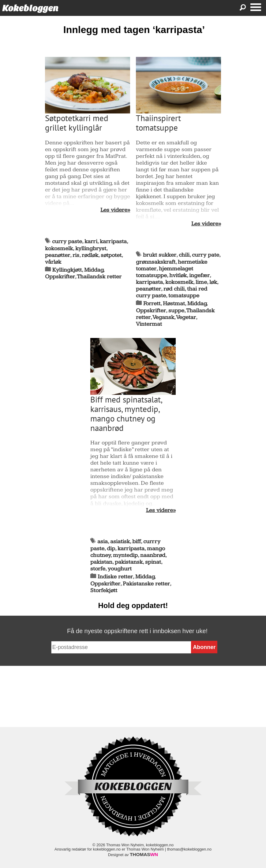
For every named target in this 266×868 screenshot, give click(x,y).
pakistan (101, 562)
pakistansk (129, 562)
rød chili (174, 289)
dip (111, 549)
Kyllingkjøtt (67, 270)
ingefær (199, 275)
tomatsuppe (184, 296)
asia (103, 542)
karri (91, 241)
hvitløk (178, 275)
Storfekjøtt (104, 590)
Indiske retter (115, 577)
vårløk (53, 262)
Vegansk (163, 317)
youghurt (120, 569)
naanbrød (153, 555)
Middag (94, 270)
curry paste (67, 241)
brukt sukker (160, 255)
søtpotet (111, 255)
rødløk (90, 255)
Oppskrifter (60, 277)
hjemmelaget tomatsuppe (165, 272)
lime (201, 282)
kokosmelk (59, 249)
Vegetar (186, 317)
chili (184, 255)
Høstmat (174, 304)
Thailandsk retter (99, 277)
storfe (98, 569)
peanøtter (58, 255)
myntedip (125, 555)
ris (76, 255)
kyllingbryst (91, 249)
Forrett (152, 304)
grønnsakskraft (156, 262)
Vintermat (149, 324)
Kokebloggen (30, 8)
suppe (176, 311)
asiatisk (120, 542)
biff (137, 542)
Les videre (114, 210)
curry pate (206, 255)
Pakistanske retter (146, 584)
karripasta (113, 241)
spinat (153, 562)
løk (213, 282)
